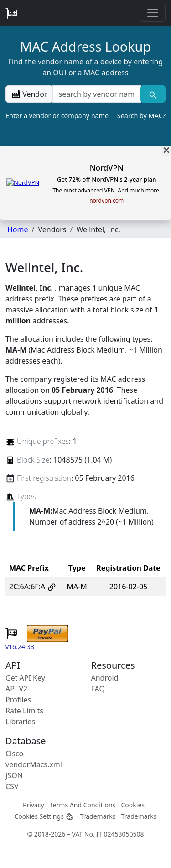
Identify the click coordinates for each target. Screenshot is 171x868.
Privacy (34, 805)
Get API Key (25, 678)
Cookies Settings (44, 816)
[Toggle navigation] (153, 13)
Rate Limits (24, 711)
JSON (14, 775)
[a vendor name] (96, 94)
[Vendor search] (153, 94)
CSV (12, 786)
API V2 (16, 689)
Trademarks (98, 816)
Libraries (20, 722)
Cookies (133, 805)
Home (18, 229)
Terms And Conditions (83, 805)
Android (105, 678)
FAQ (98, 689)
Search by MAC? (141, 116)
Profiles (18, 700)
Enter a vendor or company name (85, 116)
